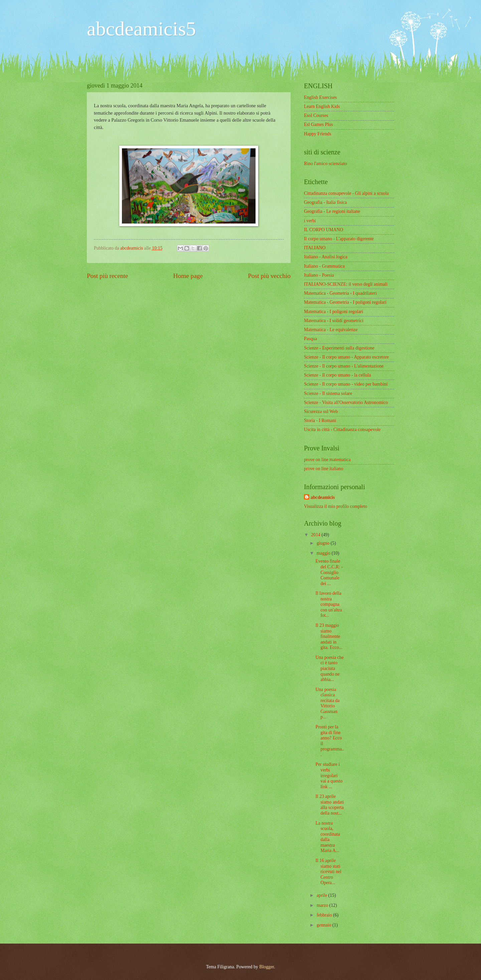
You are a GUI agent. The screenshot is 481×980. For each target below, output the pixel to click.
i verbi (310, 221)
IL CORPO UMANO (324, 230)
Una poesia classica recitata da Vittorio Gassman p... (327, 703)
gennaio (325, 925)
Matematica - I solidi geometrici (334, 321)
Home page (188, 276)
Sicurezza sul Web (321, 411)
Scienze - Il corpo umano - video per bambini (346, 384)
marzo (323, 905)
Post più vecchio (269, 276)
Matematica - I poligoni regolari (334, 312)
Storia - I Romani (320, 421)
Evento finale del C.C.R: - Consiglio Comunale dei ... (329, 572)
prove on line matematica (327, 460)
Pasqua (310, 339)
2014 (316, 535)
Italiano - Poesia (319, 275)
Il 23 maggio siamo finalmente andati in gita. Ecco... (329, 636)
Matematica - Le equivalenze (331, 330)
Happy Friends (318, 134)
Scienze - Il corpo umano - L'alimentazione (344, 366)
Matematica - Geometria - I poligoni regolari (345, 302)
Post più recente (107, 276)
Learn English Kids (322, 106)
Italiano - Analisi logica (326, 257)
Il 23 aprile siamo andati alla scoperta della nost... (330, 805)
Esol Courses (316, 115)
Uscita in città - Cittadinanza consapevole (342, 430)
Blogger (267, 967)
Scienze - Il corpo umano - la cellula (337, 375)
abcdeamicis (323, 497)
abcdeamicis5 (141, 29)
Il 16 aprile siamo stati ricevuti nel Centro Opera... (328, 872)
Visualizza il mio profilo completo (336, 506)
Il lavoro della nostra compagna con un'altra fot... (329, 604)
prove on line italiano (324, 469)
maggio (324, 553)
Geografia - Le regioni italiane (332, 211)
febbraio (325, 915)
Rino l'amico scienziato (326, 164)
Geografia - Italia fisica (325, 202)
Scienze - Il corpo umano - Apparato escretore (346, 357)
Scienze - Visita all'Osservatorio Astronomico (346, 402)
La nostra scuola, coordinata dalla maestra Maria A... (328, 837)
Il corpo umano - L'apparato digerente (339, 239)
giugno (324, 543)
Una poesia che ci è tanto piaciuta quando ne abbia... (329, 668)
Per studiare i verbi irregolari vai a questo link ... (329, 775)
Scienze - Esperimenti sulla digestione (339, 348)
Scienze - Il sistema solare (328, 393)
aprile (323, 895)
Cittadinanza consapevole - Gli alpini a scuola (346, 193)
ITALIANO (315, 248)
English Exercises (320, 97)
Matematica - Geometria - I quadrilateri (340, 293)
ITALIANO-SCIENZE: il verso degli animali (346, 284)
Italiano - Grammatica (324, 266)
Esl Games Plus (318, 124)
